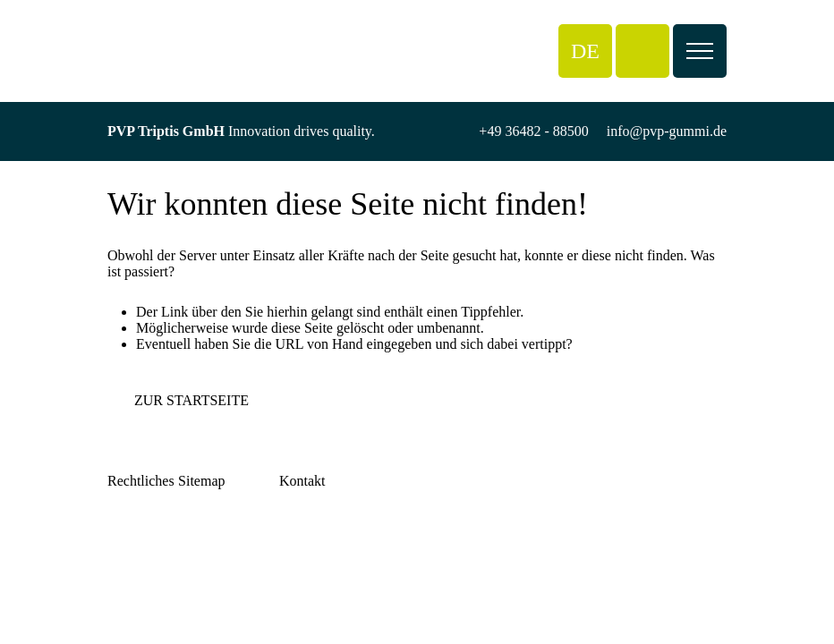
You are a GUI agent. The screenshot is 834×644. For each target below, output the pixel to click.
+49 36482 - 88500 (533, 131)
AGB (123, 553)
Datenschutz (143, 537)
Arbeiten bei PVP (229, 553)
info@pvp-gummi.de (667, 131)
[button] (585, 51)
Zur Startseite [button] (191, 400)
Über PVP (207, 521)
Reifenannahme (223, 537)
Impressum (139, 521)
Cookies (131, 569)
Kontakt (201, 569)
